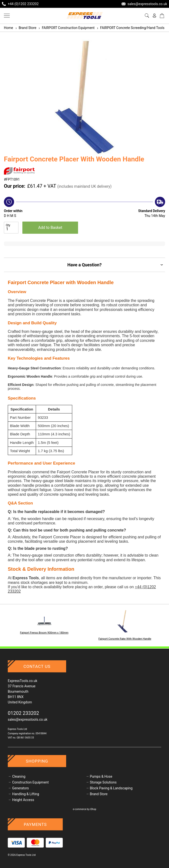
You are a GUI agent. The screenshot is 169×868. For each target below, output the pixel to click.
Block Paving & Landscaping (111, 788)
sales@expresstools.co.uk (28, 719)
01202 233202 (23, 713)
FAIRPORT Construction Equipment (66, 28)
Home (9, 28)
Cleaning (19, 776)
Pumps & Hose (101, 776)
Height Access (23, 800)
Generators (21, 788)
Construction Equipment (30, 782)
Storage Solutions (103, 782)
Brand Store (26, 28)
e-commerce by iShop (84, 809)
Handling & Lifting (26, 794)
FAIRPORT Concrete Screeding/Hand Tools (130, 28)
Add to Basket (50, 228)
